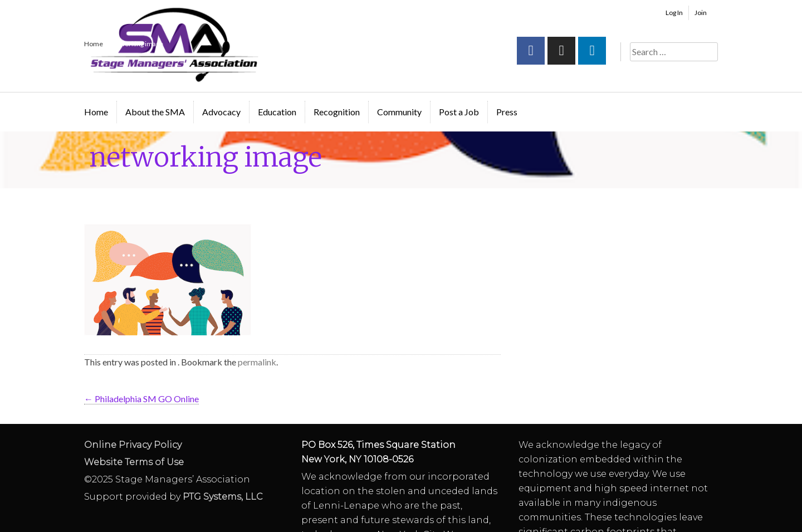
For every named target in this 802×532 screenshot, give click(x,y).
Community (399, 112)
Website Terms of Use (134, 462)
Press (507, 112)
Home (96, 112)
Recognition (337, 112)
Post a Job (459, 112)
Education (277, 112)
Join (701, 13)
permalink (257, 362)
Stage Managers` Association (173, 45)
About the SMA (155, 112)
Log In (674, 13)
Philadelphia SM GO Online (141, 399)
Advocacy (221, 112)
